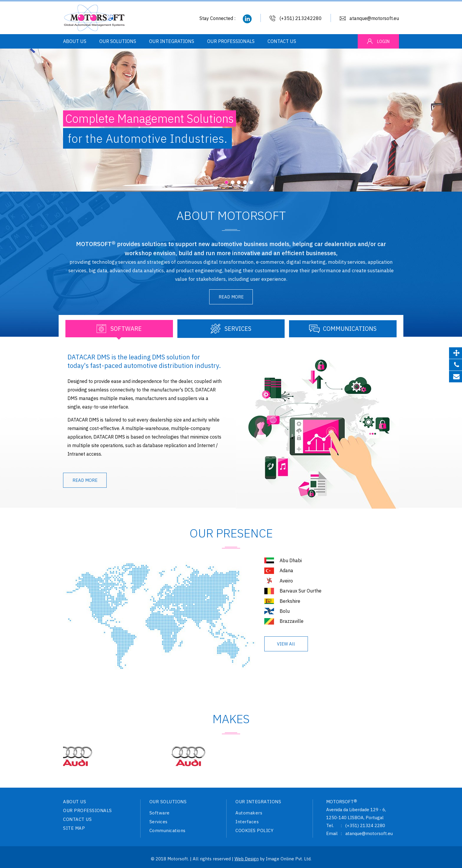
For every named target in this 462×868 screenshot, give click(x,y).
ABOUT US (75, 42)
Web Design (247, 859)
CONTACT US (282, 42)
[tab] (119, 330)
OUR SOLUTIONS (118, 42)
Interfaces (247, 822)
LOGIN (383, 42)
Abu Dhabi (291, 562)
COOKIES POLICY (254, 831)
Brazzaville (292, 623)
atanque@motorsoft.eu (374, 18)
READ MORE (231, 297)
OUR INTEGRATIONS (172, 42)
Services (159, 822)
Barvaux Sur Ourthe (301, 592)
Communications (168, 831)
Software (160, 813)
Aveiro (286, 582)
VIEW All (286, 645)
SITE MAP (74, 828)
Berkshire (290, 603)
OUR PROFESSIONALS (231, 42)
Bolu (285, 613)
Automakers (249, 813)
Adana (286, 572)
